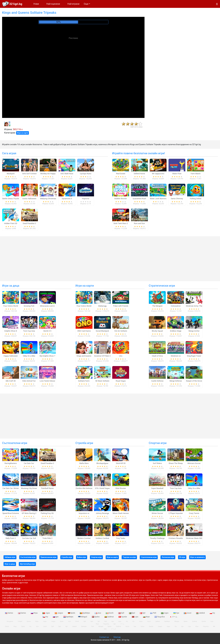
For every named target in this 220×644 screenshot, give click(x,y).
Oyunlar (123, 617)
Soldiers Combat (102, 538)
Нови (36, 4)
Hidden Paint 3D (11, 223)
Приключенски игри (48, 557)
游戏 (105, 629)
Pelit (153, 613)
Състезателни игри (15, 443)
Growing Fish (29, 306)
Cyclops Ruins (86, 174)
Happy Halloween (11, 356)
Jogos (46, 613)
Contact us (104, 637)
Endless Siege (176, 331)
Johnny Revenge (102, 513)
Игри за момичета (197, 557)
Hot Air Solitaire (121, 331)
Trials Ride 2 (47, 538)
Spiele (72, 613)
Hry (46, 617)
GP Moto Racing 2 (29, 513)
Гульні (143, 626)
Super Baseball (157, 488)
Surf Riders (157, 463)
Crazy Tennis (194, 513)
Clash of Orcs (157, 356)
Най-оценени (53, 4)
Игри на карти (23, 133)
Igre (56, 617)
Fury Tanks (121, 538)
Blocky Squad (157, 331)
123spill (20, 621)
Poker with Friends (121, 306)
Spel (132, 613)
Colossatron (176, 306)
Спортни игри (158, 443)
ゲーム (173, 617)
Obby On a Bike (29, 356)
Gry (212, 613)
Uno (121, 356)
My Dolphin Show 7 (47, 356)
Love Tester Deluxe (47, 381)
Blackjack (11, 174)
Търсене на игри (129, 557)
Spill (121, 613)
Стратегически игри (162, 286)
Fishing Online (196, 199)
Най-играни (73, 4)
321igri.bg (16, 4)
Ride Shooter (121, 488)
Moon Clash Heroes (121, 513)
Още (86, 4)
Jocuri (188, 613)
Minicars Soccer (194, 463)
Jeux (98, 613)
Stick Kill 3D (121, 463)
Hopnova (86, 199)
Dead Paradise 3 (29, 223)
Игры (35, 613)
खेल (214, 626)
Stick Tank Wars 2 (121, 223)
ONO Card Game (84, 331)
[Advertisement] (73, 62)
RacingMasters (11, 463)
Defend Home (139, 174)
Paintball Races (47, 488)
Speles (96, 617)
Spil (143, 613)
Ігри (176, 613)
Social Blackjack (102, 331)
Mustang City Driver (29, 488)
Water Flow (177, 174)
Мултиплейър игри (27, 564)
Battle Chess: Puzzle (11, 199)
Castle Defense (157, 381)
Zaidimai (109, 617)
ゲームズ (114, 629)
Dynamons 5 (67, 199)
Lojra (135, 617)
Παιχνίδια (160, 617)
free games (10, 621)
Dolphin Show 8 (11, 331)
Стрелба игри (84, 443)
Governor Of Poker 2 (102, 356)
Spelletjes (85, 613)
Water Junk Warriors (158, 199)
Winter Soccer (157, 513)
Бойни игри (82, 557)
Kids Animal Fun (29, 381)
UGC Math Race (67, 174)
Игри (147, 617)
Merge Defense (176, 381)
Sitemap (117, 637)
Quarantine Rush (139, 199)
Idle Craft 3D (11, 381)
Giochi (110, 613)
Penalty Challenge (157, 538)
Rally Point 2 (11, 538)
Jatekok (201, 613)
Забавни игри (10, 557)
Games (9, 613)
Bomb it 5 (47, 331)
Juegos (59, 613)
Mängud (83, 617)
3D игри (182, 557)
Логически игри (168, 557)
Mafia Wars (84, 463)
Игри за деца (11, 286)
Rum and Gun (139, 223)
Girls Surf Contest (29, 174)
